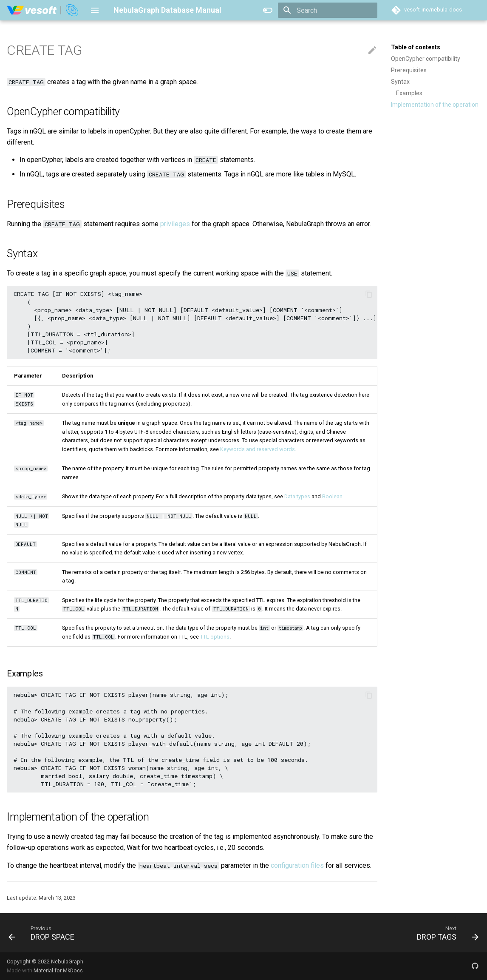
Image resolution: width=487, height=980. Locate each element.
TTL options (215, 637)
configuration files (297, 865)
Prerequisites (409, 70)
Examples (409, 93)
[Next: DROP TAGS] (445, 933)
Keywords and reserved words (258, 449)
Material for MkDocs (58, 970)
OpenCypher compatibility (426, 59)
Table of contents (416, 47)
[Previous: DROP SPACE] (44, 933)
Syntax (400, 82)
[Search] (328, 10)
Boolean (332, 496)
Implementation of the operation (435, 105)
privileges (175, 224)
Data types (297, 496)
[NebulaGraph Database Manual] (43, 10)
